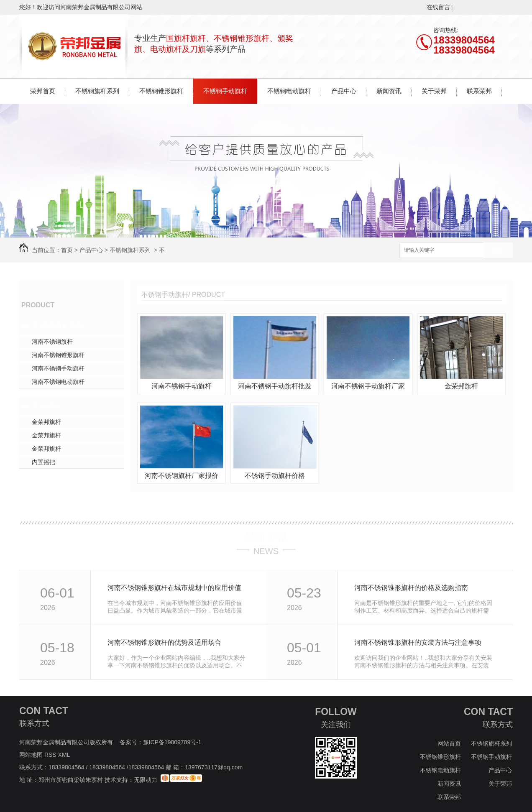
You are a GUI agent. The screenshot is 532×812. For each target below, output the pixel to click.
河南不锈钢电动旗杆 (58, 382)
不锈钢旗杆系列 (97, 91)
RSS (51, 755)
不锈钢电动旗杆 (289, 91)
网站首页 (449, 743)
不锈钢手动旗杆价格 (275, 476)
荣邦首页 (43, 91)
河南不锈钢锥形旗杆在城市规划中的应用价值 (174, 588)
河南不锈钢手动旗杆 (58, 368)
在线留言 (438, 7)
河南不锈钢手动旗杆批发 (275, 386)
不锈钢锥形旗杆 (161, 91)
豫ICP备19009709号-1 (172, 742)
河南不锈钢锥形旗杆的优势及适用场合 (164, 642)
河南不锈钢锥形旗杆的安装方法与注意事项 (418, 642)
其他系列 (47, 406)
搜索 (498, 251)
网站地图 (31, 755)
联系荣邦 (479, 91)
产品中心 (344, 91)
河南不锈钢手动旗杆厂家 (368, 386)
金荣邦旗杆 (46, 422)
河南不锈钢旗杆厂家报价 (182, 476)
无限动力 (146, 780)
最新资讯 (266, 536)
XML (65, 755)
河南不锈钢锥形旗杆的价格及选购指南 (411, 588)
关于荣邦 (434, 91)
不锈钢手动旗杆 (225, 91)
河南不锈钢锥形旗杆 (58, 355)
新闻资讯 (389, 91)
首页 (67, 250)
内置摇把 (43, 462)
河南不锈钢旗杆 (52, 342)
